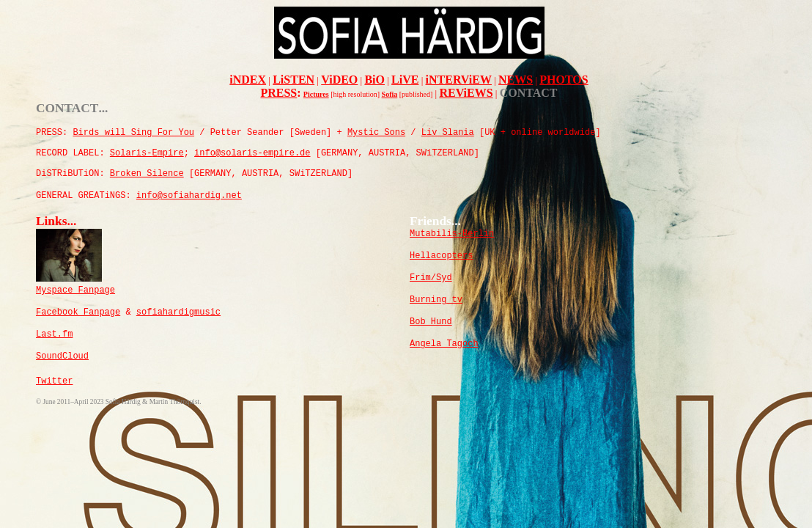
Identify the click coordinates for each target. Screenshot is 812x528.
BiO (374, 80)
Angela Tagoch (444, 344)
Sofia (390, 94)
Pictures (316, 94)
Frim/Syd (431, 278)
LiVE (405, 80)
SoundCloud (62, 356)
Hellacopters (441, 256)
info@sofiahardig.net (189, 196)
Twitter (54, 381)
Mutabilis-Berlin (452, 234)
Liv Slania (448, 133)
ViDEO (339, 80)
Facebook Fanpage (78, 312)
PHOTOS (564, 80)
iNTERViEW (459, 80)
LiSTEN (294, 80)
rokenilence (147, 174)
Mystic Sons (376, 133)
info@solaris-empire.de (252, 153)
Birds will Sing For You (133, 133)
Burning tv (436, 300)
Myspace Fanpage (75, 290)
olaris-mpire (147, 153)
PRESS (278, 93)
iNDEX (248, 80)
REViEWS (466, 93)
